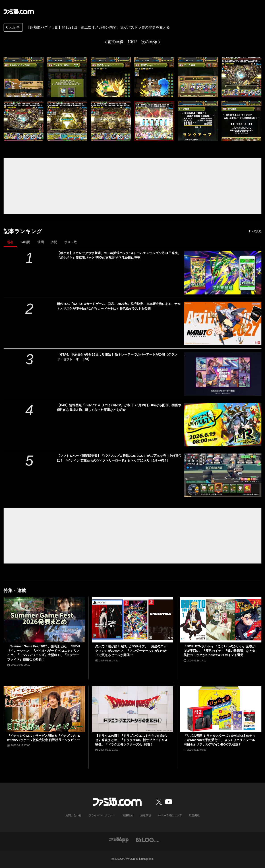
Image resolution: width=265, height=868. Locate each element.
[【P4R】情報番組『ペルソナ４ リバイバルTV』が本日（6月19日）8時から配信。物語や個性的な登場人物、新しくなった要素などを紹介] (223, 425)
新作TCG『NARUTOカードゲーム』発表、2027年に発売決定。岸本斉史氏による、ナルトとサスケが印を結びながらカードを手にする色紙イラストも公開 (119, 306)
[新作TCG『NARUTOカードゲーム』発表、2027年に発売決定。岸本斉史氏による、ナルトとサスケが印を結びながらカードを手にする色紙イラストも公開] (223, 323)
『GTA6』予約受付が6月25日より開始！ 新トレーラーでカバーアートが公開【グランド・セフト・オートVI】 (117, 357)
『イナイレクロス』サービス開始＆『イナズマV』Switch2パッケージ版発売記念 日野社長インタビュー (44, 738)
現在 (10, 242)
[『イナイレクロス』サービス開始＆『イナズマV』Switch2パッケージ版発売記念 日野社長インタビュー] (44, 709)
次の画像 (149, 42)
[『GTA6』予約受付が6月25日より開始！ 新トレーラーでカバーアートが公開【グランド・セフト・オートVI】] (223, 374)
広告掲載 (194, 815)
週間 (41, 242)
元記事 (12, 28)
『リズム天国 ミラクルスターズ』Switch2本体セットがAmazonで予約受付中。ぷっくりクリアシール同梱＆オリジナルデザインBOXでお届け (220, 740)
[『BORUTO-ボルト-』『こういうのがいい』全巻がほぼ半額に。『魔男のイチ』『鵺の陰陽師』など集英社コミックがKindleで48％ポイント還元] (221, 620)
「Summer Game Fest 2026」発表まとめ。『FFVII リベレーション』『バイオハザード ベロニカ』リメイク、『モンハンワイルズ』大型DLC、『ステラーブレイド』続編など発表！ (44, 653)
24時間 (25, 242)
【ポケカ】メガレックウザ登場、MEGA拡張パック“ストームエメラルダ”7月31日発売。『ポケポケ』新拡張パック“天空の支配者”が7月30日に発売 (119, 255)
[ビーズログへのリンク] (148, 840)
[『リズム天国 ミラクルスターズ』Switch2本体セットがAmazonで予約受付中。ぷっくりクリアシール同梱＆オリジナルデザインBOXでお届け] (221, 709)
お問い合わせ (73, 815)
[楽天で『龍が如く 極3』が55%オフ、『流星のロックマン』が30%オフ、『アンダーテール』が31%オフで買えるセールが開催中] (132, 620)
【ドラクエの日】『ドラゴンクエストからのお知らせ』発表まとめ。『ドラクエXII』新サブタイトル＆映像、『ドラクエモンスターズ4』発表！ (131, 740)
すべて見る (255, 231)
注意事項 (146, 815)
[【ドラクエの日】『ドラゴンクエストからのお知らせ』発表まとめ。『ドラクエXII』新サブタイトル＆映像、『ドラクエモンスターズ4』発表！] (132, 709)
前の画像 (116, 42)
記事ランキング (23, 231)
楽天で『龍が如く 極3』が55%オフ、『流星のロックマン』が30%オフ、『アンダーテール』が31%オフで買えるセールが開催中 (131, 651)
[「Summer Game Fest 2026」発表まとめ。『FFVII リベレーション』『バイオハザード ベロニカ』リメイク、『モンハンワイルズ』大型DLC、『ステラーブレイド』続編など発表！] (44, 620)
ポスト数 (70, 242)
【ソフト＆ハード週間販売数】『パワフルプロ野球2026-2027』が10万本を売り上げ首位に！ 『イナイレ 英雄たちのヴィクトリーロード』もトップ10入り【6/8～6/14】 (119, 458)
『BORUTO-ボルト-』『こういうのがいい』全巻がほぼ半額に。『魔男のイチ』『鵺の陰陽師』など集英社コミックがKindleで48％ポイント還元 (219, 651)
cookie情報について (170, 815)
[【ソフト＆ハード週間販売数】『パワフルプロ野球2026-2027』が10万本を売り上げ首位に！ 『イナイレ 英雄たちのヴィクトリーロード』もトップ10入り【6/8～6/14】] (223, 475)
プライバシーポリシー (102, 815)
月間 (54, 242)
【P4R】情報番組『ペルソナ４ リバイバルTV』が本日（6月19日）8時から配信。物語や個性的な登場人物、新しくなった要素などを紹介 (119, 407)
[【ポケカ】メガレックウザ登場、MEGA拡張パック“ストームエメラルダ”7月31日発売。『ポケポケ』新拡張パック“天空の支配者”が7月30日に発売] (223, 272)
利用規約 (128, 815)
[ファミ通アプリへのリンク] (119, 840)
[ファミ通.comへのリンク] (19, 12)
